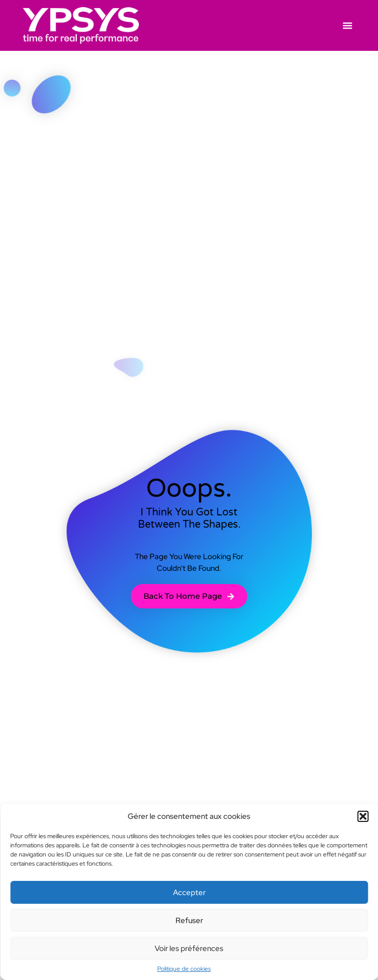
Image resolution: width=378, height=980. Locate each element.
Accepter (189, 893)
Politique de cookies (184, 969)
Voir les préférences (189, 948)
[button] (363, 816)
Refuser (189, 921)
